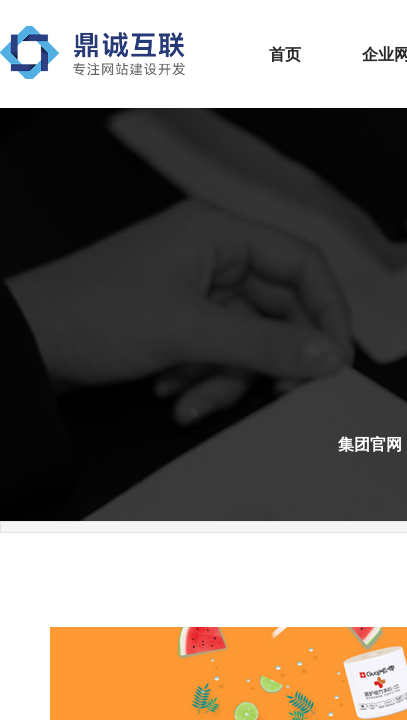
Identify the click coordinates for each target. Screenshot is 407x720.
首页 (285, 54)
